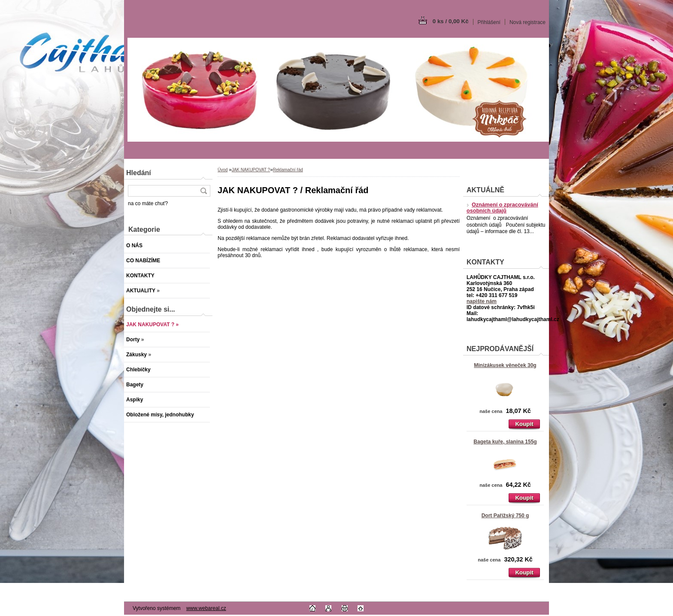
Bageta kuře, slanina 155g (505, 442)
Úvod (223, 170)
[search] (203, 191)
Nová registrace (527, 22)
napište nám (482, 301)
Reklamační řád (288, 170)
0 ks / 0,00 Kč (451, 21)
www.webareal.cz (206, 608)
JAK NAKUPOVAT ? (251, 170)
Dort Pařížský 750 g (505, 516)
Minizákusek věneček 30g (505, 365)
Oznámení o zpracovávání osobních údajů (502, 208)
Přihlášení (489, 22)
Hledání (139, 173)
